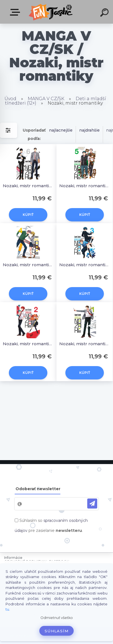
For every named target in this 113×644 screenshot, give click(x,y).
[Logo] (51, 12)
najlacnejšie (61, 130)
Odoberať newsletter (38, 489)
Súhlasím (56, 631)
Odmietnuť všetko (57, 618)
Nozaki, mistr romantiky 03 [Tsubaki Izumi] (85, 265)
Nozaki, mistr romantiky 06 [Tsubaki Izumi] (28, 186)
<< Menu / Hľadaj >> (16, 12)
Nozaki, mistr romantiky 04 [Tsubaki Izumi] (28, 265)
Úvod (10, 99)
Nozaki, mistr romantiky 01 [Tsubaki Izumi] (85, 344)
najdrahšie (89, 130)
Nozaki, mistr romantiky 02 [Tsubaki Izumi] (28, 344)
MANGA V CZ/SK (46, 99)
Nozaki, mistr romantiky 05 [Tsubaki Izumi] (85, 186)
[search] (105, 13)
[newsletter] (92, 504)
